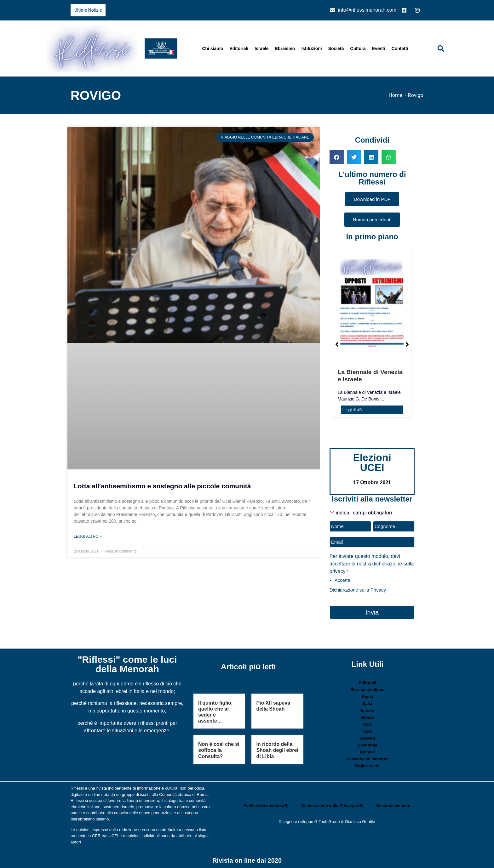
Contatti (400, 48)
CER (368, 730)
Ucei (368, 723)
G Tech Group (327, 820)
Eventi (379, 48)
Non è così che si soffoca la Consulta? (219, 749)
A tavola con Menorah (368, 757)
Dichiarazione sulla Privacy (358, 589)
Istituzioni (311, 48)
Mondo (368, 716)
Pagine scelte (368, 764)
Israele (261, 48)
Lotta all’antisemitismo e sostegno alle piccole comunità (162, 486)
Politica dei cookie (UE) (266, 804)
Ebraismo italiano (367, 688)
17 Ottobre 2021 (372, 482)
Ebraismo (285, 48)
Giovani (368, 737)
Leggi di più (352, 410)
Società (336, 48)
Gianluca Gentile (360, 820)
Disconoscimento (393, 804)
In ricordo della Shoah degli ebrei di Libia (277, 749)
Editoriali (239, 48)
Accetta (342, 579)
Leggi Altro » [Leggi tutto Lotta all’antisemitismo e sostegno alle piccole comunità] (88, 536)
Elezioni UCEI (372, 462)
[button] (441, 48)
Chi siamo (213, 48)
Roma (367, 695)
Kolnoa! (367, 750)
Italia (368, 702)
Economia (367, 743)
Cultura (358, 48)
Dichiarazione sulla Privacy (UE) (332, 804)
